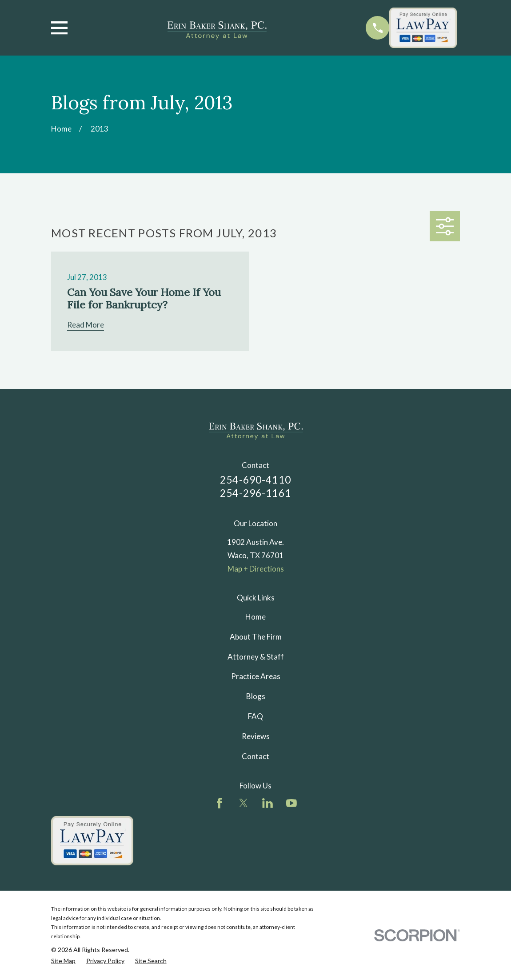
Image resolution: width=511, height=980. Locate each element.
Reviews (256, 736)
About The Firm (256, 637)
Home (255, 617)
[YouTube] (291, 803)
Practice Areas (256, 676)
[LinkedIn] (267, 803)
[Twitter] (244, 803)
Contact (255, 756)
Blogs (256, 696)
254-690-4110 (255, 480)
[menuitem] (63, 961)
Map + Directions (256, 569)
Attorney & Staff (256, 657)
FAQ (255, 716)
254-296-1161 (255, 493)
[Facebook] (220, 803)
